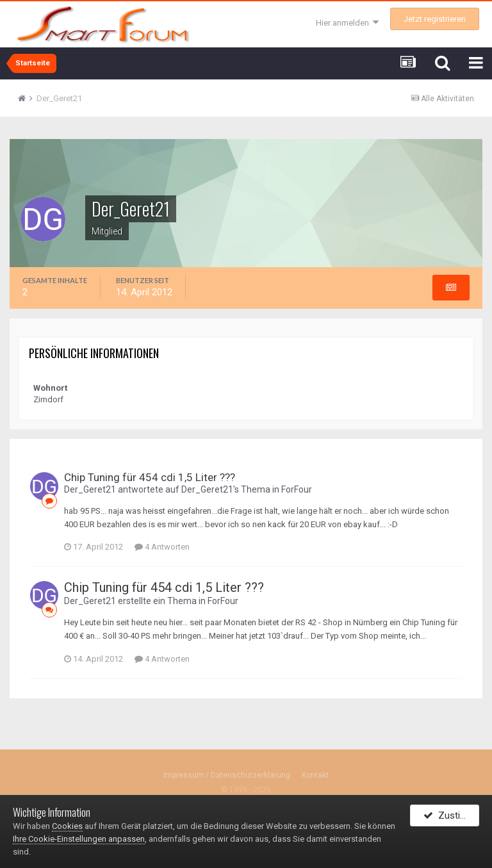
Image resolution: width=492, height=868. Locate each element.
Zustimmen (451, 819)
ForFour (297, 489)
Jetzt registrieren (435, 19)
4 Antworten (162, 547)
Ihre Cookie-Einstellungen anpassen (79, 839)
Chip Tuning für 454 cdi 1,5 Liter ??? (150, 477)
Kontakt (315, 775)
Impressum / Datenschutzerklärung (227, 775)
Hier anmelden (347, 23)
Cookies (67, 826)
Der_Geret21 (90, 489)
